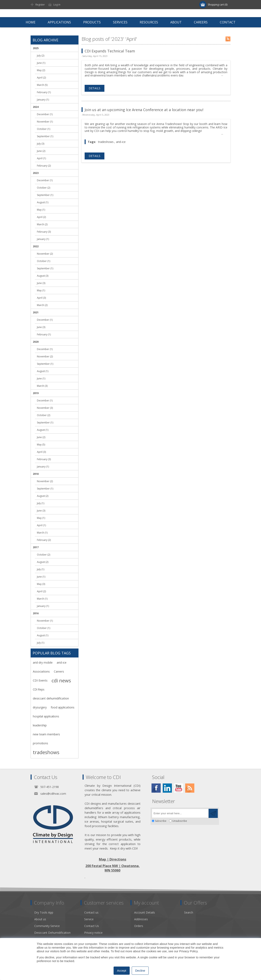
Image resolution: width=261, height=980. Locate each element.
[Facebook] (156, 788)
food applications (63, 707)
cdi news (61, 681)
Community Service (47, 926)
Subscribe (161, 821)
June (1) (41, 63)
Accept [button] (122, 971)
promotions (40, 743)
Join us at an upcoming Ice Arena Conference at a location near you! (144, 110)
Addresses (141, 919)
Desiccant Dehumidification (52, 933)
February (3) (44, 232)
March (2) (42, 224)
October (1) (44, 129)
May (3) (41, 584)
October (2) (44, 188)
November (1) (45, 122)
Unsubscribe (180, 821)
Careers (59, 671)
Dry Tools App (44, 912)
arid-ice (121, 142)
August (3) (43, 276)
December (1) (45, 114)
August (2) (43, 496)
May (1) (41, 210)
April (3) (41, 298)
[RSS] (190, 788)
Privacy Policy (188, 951)
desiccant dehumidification (51, 698)
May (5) (41, 445)
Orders (139, 926)
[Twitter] (167, 788)
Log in (57, 5)
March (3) (42, 386)
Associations (41, 671)
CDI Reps (39, 689)
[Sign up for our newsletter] (180, 813)
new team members (46, 734)
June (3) (41, 283)
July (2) (41, 56)
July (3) (41, 144)
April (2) (41, 78)
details (95, 88)
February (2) (44, 166)
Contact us (91, 912)
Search (189, 912)
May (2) (41, 70)
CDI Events (40, 680)
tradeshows (106, 142)
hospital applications (46, 716)
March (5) (42, 85)
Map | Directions (113, 859)
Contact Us (92, 926)
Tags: (92, 142)
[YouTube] (179, 788)
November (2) (45, 254)
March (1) (42, 533)
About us (40, 919)
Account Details (145, 912)
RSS (228, 39)
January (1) (43, 100)
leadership (40, 725)
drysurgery (40, 707)
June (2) (41, 151)
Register (40, 5)
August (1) (43, 202)
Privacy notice (93, 933)
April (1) (41, 158)
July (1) (41, 503)
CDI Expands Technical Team (110, 51)
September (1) (45, 136)
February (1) (44, 92)
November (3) (45, 408)
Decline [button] (140, 971)
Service (89, 919)
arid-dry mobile (43, 662)
